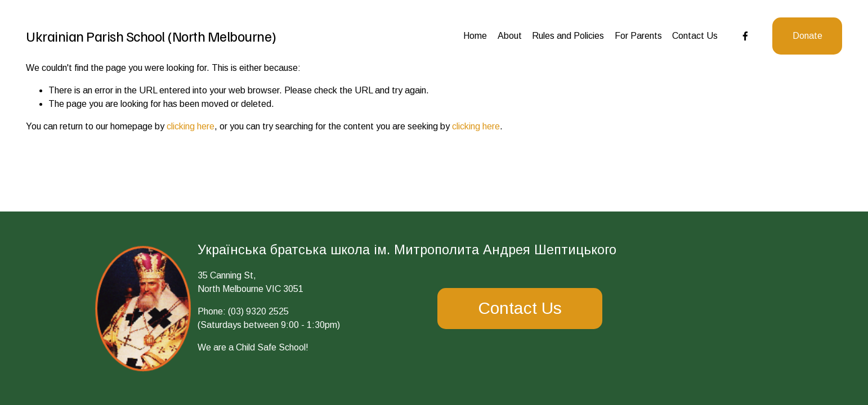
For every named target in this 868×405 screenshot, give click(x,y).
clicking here (191, 126)
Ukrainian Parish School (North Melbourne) (151, 36)
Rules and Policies (568, 36)
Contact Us (695, 36)
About (510, 36)
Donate (807, 36)
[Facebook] (745, 36)
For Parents (638, 36)
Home (475, 36)
